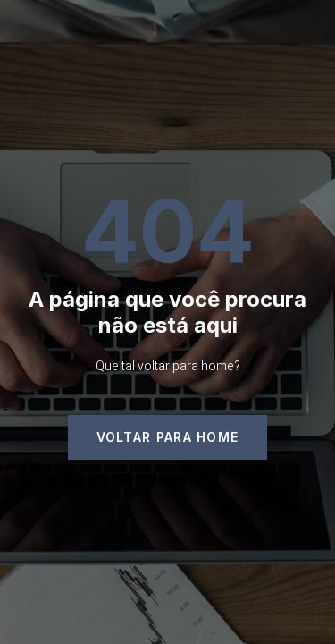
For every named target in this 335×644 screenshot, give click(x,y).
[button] (168, 437)
